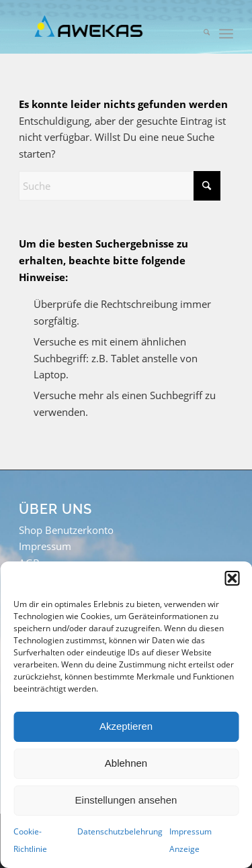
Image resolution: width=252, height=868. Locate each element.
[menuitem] (200, 34)
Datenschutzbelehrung (120, 831)
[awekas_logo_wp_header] (104, 27)
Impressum (45, 546)
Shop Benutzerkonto (66, 530)
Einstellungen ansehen (126, 800)
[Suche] (200, 34)
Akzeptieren (126, 726)
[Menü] (226, 34)
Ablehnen (126, 763)
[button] (232, 578)
